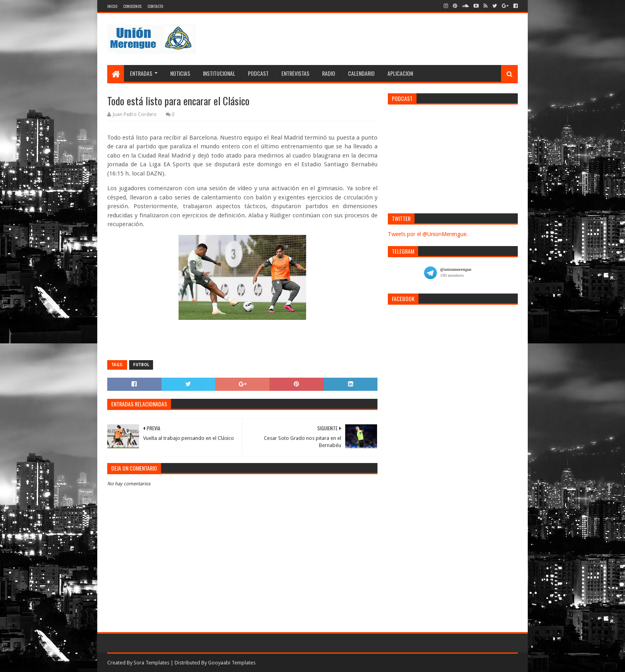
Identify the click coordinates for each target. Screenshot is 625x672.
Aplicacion (400, 73)
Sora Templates (151, 663)
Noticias (180, 73)
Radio (329, 73)
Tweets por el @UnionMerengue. (428, 234)
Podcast (258, 73)
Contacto (155, 6)
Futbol (141, 365)
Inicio (112, 6)
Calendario (361, 73)
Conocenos (132, 6)
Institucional (219, 73)
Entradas (141, 73)
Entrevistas (295, 73)
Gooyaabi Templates (232, 663)
